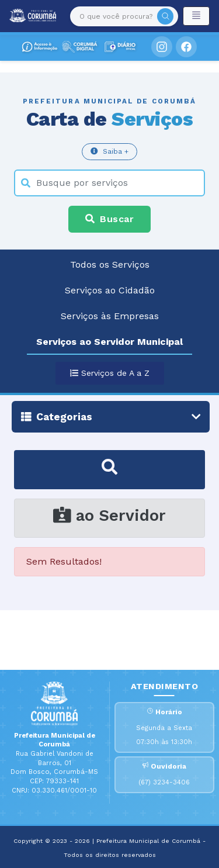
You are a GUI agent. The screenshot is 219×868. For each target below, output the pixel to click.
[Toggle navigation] (196, 16)
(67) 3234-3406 (164, 782)
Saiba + (109, 151)
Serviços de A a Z (110, 373)
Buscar (109, 219)
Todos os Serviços (110, 264)
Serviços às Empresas (110, 316)
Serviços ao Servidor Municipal (109, 342)
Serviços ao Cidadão (110, 290)
